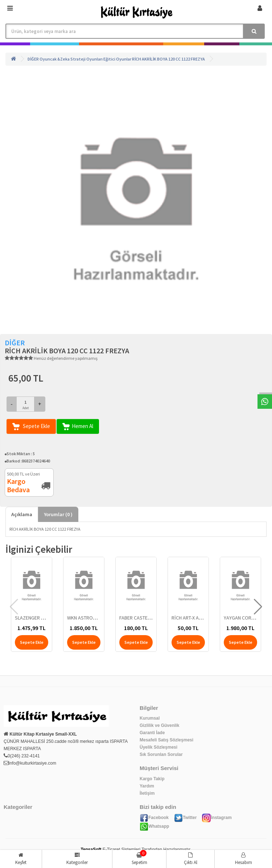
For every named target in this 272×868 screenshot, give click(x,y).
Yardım (147, 786)
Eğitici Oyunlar (117, 59)
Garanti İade (152, 733)
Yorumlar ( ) (58, 514)
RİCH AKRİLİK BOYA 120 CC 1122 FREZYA (168, 59)
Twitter (185, 818)
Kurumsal (150, 718)
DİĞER (33, 59)
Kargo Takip (152, 779)
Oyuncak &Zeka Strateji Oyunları (71, 59)
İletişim (147, 793)
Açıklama (22, 514)
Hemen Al (78, 426)
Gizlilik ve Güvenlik (159, 725)
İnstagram (217, 818)
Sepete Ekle (31, 426)
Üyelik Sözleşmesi (158, 747)
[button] (258, 607)
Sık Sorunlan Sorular (161, 754)
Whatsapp (154, 826)
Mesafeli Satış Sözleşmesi (166, 740)
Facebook (154, 818)
